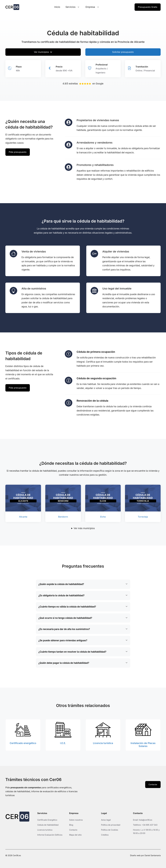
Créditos (105, 835)
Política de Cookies (110, 830)
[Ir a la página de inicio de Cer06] (12, 7)
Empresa (93, 7)
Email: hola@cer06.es (143, 820)
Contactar (153, 784)
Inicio (57, 7)
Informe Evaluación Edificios (50, 835)
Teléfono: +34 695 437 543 (145, 825)
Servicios (73, 7)
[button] (83, 584)
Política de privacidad (111, 825)
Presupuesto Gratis (148, 7)
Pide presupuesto (18, 152)
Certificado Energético (47, 820)
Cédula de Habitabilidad (48, 825)
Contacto (73, 830)
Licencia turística (45, 830)
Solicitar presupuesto (123, 52)
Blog (71, 825)
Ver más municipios (84, 528)
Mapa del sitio (75, 835)
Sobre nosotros (76, 820)
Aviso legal (106, 820)
